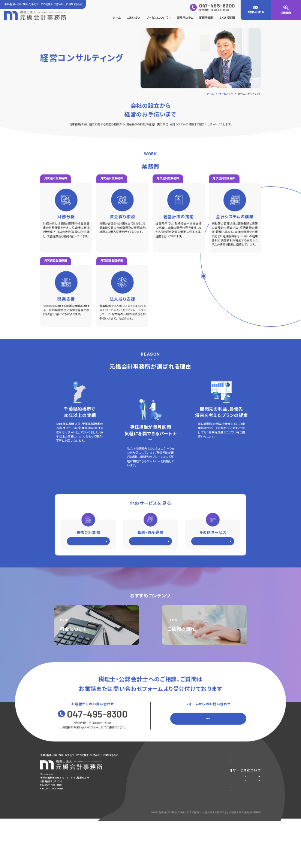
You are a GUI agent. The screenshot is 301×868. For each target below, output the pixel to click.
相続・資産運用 (202, 798)
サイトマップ (254, 832)
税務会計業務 (201, 790)
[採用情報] (286, 10)
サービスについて (159, 18)
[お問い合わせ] (256, 10)
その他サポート (243, 798)
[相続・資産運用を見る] (150, 543)
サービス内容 (159, 790)
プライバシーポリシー (230, 832)
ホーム (117, 18)
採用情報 (197, 772)
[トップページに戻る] (35, 16)
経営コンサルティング (247, 790)
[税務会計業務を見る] (88, 543)
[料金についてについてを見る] (97, 625)
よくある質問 (227, 18)
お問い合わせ (240, 755)
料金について (159, 808)
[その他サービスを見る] (213, 543)
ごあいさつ (133, 18)
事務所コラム (185, 18)
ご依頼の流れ (159, 816)
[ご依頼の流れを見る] (204, 625)
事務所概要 (206, 18)
